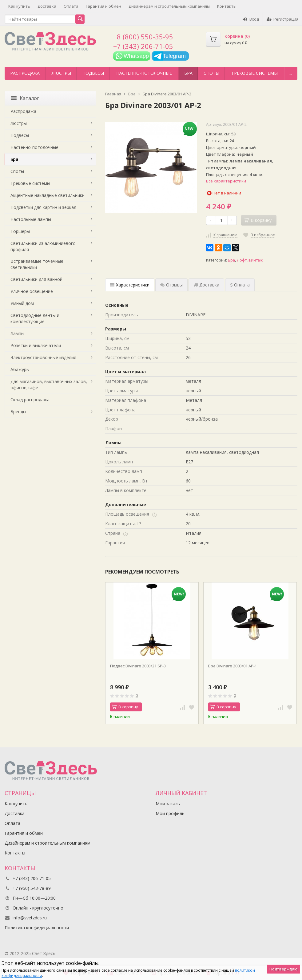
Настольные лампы (31, 219)
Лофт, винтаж (250, 260)
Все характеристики (226, 181)
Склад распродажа (30, 400)
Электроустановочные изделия (43, 357)
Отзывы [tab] (171, 285)
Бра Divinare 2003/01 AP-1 (232, 666)
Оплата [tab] (240, 285)
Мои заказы (168, 804)
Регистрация (282, 19)
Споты (211, 73)
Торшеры (20, 231)
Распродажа (25, 73)
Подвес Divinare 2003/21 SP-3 (138, 666)
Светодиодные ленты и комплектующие (35, 318)
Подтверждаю (284, 969)
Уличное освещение (32, 291)
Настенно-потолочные (144, 73)
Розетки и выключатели (36, 345)
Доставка (47, 6)
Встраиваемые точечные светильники (37, 264)
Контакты (227, 6)
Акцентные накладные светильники (48, 195)
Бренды (18, 412)
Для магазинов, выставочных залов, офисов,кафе (49, 384)
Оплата (71, 6)
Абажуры (20, 369)
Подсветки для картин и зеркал (43, 207)
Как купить (19, 6)
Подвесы (93, 73)
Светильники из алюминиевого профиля (43, 246)
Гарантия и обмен (103, 6)
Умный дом (22, 303)
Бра (188, 73)
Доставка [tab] (206, 285)
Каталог (25, 98)
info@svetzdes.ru (30, 918)
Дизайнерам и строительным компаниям (169, 6)
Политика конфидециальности (37, 928)
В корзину (125, 707)
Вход (251, 19)
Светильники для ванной (36, 279)
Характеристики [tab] (130, 285)
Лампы (17, 333)
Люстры (61, 73)
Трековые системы (254, 73)
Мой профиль (170, 813)
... (291, 73)
